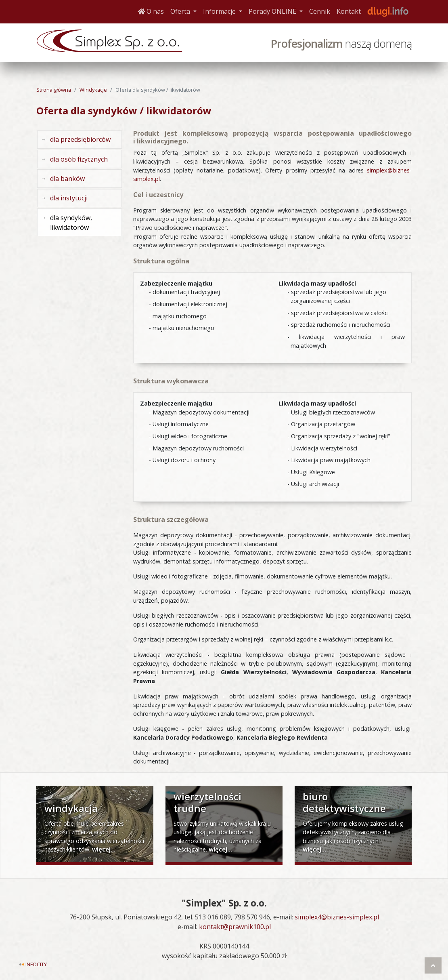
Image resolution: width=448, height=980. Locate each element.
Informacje (224, 11)
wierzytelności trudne (207, 802)
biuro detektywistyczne (344, 802)
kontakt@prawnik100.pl (235, 927)
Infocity (36, 964)
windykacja (71, 808)
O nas (151, 11)
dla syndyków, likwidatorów (71, 223)
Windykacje (93, 90)
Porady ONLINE (277, 11)
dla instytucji (69, 198)
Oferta (185, 11)
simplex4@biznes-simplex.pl (337, 917)
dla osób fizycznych (79, 159)
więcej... (104, 849)
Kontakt (349, 11)
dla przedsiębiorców (80, 139)
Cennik (320, 11)
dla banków (67, 179)
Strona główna (54, 90)
